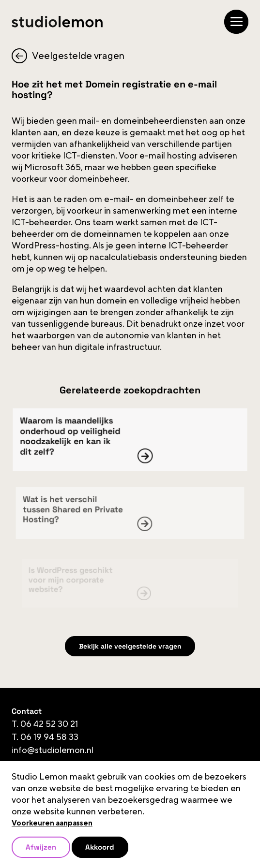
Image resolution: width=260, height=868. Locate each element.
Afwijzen (41, 847)
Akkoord (100, 847)
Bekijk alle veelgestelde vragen (130, 646)
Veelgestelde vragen (68, 56)
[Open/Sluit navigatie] (236, 22)
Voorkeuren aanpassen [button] (52, 823)
